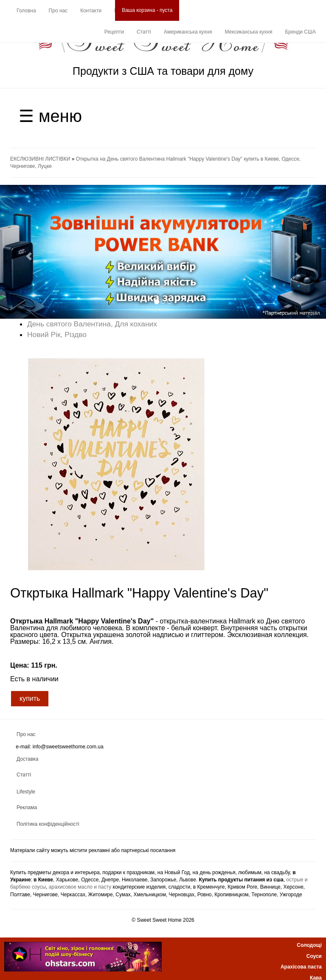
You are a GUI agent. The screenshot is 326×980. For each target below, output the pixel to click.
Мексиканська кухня (248, 32)
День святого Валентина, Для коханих (92, 324)
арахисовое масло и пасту (80, 887)
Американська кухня (188, 32)
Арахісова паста (301, 967)
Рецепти (114, 32)
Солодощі (309, 945)
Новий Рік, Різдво (57, 334)
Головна (26, 11)
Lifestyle (26, 792)
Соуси (314, 956)
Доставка (28, 759)
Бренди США (300, 32)
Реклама (27, 807)
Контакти (91, 11)
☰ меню (50, 116)
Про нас (58, 11)
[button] (24, 252)
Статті (144, 32)
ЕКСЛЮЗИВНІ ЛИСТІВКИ (40, 159)
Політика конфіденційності (48, 824)
